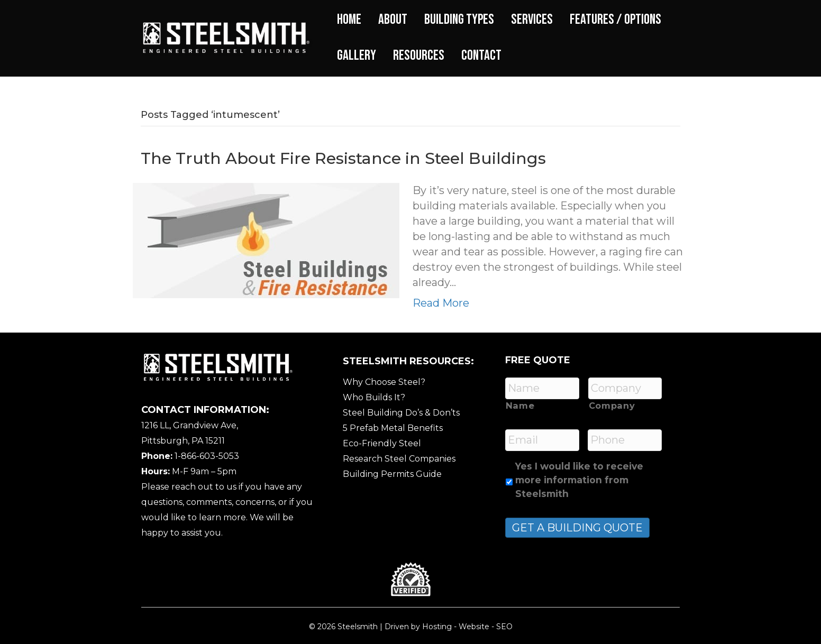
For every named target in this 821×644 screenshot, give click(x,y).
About (393, 20)
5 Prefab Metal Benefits (393, 428)
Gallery (357, 56)
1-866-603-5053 (207, 456)
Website (474, 627)
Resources (419, 56)
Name (520, 406)
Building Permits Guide (392, 474)
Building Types (459, 20)
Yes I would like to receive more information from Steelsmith (579, 480)
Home (349, 20)
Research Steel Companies (399, 459)
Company (612, 406)
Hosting (437, 627)
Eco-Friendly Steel (382, 443)
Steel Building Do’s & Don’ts (401, 413)
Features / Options (615, 20)
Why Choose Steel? (384, 382)
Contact (481, 56)
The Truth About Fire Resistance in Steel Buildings (343, 158)
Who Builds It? (374, 397)
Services (532, 20)
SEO (504, 627)
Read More (441, 303)
